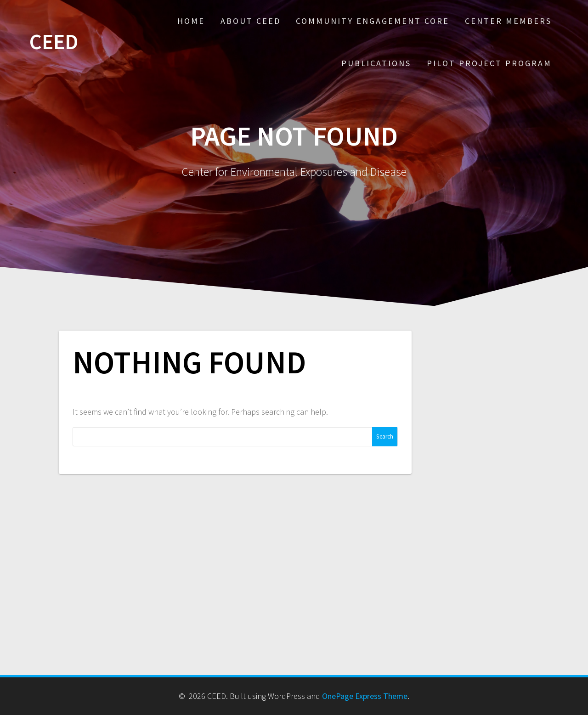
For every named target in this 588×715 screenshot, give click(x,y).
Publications (376, 63)
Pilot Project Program (489, 63)
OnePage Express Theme (365, 696)
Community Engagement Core (373, 21)
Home (191, 21)
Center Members (508, 21)
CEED (54, 42)
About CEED (251, 21)
